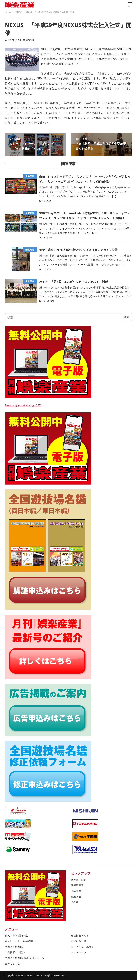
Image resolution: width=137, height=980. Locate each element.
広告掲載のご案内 (15, 952)
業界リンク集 (13, 964)
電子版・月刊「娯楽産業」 (20, 941)
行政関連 (76, 896)
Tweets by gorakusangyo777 (23, 405)
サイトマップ (79, 952)
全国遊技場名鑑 (14, 947)
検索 (127, 317)
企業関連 (30, 40)
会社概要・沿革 (80, 936)
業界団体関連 (79, 880)
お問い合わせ (79, 941)
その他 (75, 902)
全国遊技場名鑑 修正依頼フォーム (24, 958)
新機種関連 (77, 885)
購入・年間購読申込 (16, 936)
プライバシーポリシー (84, 947)
